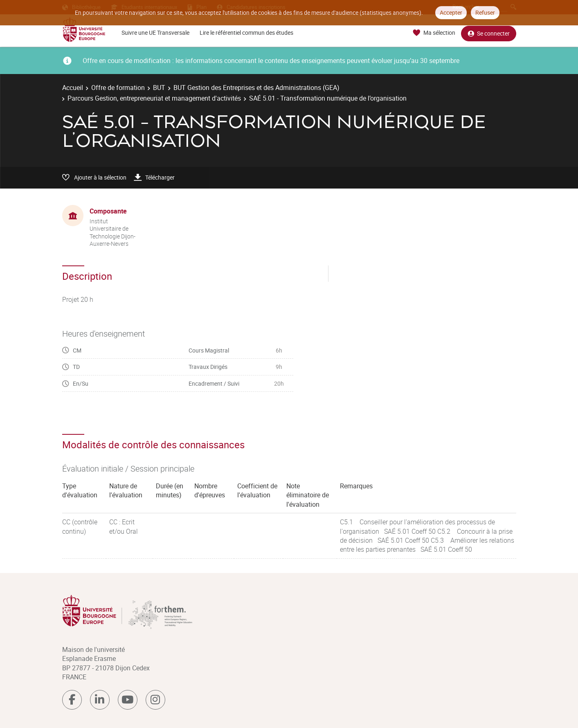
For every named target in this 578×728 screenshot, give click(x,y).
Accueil (73, 88)
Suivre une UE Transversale (155, 33)
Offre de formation (118, 88)
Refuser (485, 12)
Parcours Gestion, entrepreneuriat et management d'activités (154, 98)
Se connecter (489, 33)
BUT (159, 88)
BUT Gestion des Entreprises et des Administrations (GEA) (256, 88)
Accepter (451, 12)
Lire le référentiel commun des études (246, 33)
